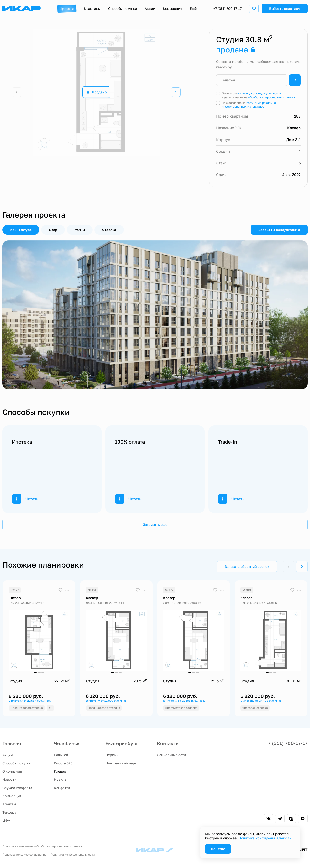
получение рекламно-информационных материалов (249, 105)
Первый (112, 755)
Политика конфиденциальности (72, 855)
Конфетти (62, 788)
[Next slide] (176, 92)
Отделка (109, 230)
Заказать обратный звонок (247, 567)
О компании (12, 771)
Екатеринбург (122, 743)
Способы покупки (17, 763)
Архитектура (21, 230)
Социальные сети (171, 755)
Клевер (60, 771)
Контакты (168, 743)
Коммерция (12, 796)
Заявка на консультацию (279, 230)
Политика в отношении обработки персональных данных (42, 846)
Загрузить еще (155, 525)
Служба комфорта (17, 788)
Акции (8, 755)
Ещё (193, 8)
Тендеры (10, 812)
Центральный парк (121, 763)
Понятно (218, 849)
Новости (9, 779)
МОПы (80, 230)
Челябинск (67, 743)
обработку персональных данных (272, 97)
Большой (61, 755)
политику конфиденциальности (259, 93)
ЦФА (6, 820)
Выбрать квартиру (285, 8)
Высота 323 (63, 763)
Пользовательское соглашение (24, 855)
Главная (12, 743)
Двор (53, 230)
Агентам (9, 804)
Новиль (60, 779)
